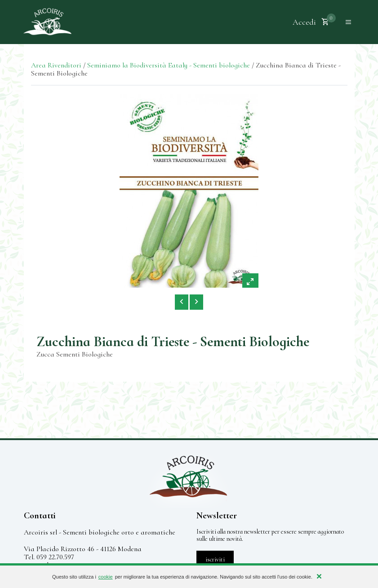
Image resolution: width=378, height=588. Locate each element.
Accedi (304, 22)
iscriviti (215, 559)
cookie (106, 577)
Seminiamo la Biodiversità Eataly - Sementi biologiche (169, 65)
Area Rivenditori (56, 65)
